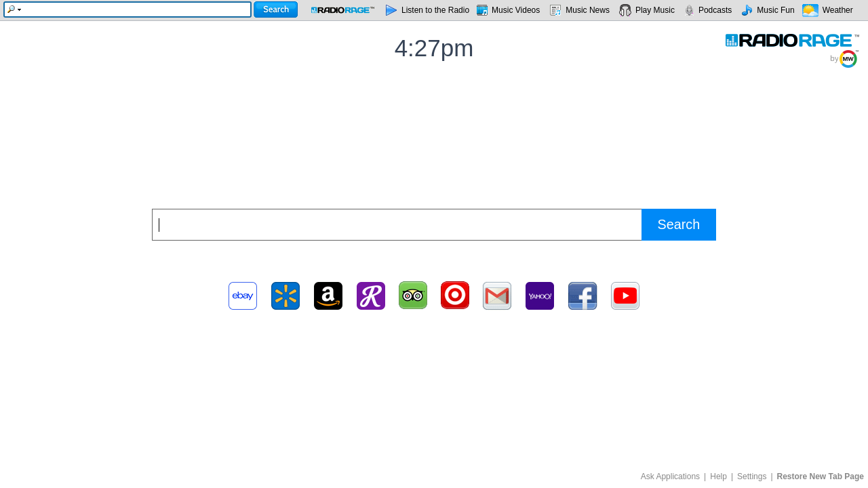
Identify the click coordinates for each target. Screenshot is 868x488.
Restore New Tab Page (821, 476)
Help (718, 476)
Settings (752, 476)
